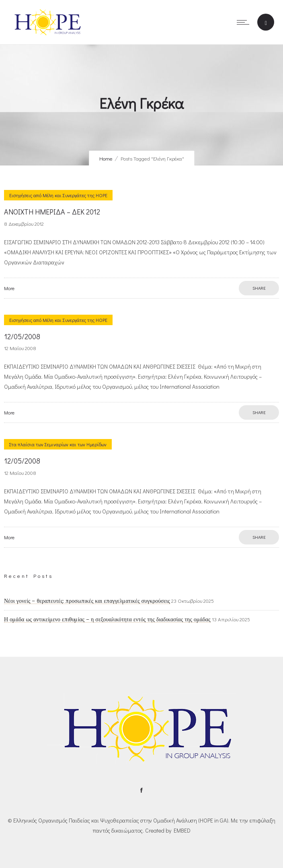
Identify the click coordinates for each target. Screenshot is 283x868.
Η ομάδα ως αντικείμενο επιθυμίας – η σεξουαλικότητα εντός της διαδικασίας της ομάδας (107, 619)
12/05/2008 (22, 336)
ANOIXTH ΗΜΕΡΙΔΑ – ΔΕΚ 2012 (52, 212)
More (9, 288)
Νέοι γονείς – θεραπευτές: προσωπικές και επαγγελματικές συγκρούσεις (87, 601)
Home (106, 158)
